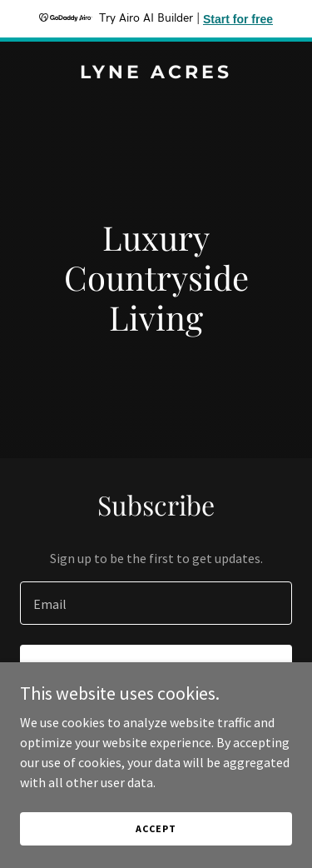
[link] (156, 73)
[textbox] (156, 603)
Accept (156, 828)
